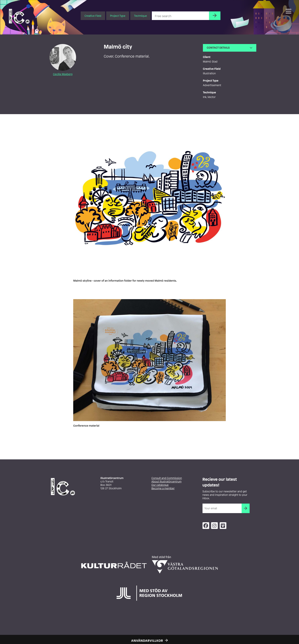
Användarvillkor (147, 641)
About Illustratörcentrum (166, 482)
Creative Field (93, 16)
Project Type (118, 16)
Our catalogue (160, 485)
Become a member (163, 488)
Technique (140, 16)
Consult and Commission (167, 478)
